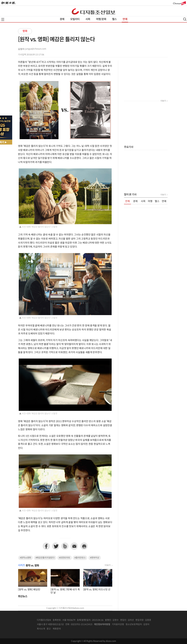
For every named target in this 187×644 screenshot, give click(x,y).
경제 (62, 19)
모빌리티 (75, 19)
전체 (127, 201)
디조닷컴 (93, 11)
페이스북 (46, 546)
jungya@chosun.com (36, 49)
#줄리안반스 (80, 558)
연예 (125, 19)
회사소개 (41, 629)
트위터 (56, 546)
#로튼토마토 (64, 558)
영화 (25, 31)
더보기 (108, 565)
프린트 (84, 546)
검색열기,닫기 (185, 19)
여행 (150, 201)
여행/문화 (101, 19)
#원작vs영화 (25, 558)
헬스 (114, 19)
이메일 (74, 546)
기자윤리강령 (118, 624)
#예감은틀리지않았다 (45, 558)
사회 (88, 19)
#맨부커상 (95, 558)
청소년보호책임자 (134, 624)
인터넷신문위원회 (159, 625)
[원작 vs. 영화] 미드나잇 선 (97, 590)
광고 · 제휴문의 (54, 629)
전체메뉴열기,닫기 (3, 19)
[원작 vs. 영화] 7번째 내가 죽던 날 (65, 591)
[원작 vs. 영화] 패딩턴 (29, 590)
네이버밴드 (65, 546)
